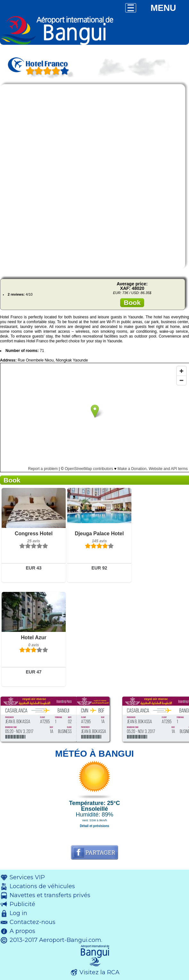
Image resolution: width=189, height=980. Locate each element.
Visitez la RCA (99, 972)
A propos (22, 931)
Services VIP (27, 877)
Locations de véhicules (42, 886)
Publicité (22, 904)
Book (132, 303)
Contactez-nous (33, 922)
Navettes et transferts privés (50, 895)
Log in (18, 913)
